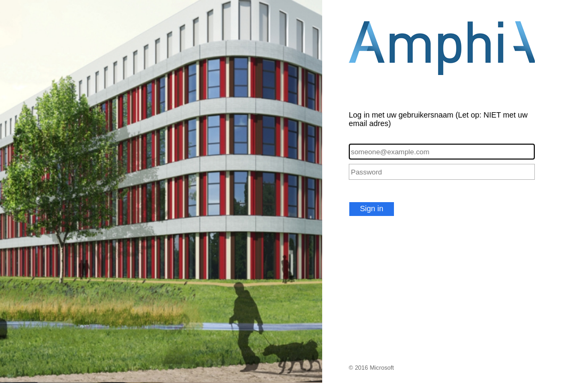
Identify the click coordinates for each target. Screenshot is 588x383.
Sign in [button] (372, 209)
